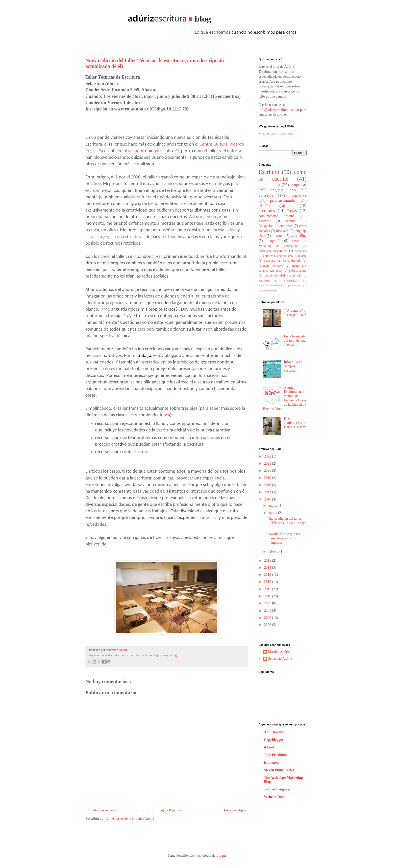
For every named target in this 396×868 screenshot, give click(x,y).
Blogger (222, 855)
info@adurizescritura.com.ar (279, 110)
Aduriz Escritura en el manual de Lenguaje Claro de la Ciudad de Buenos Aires (285, 398)
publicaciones (298, 271)
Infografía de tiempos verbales (293, 366)
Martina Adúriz (279, 652)
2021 (268, 463)
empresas (299, 185)
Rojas (157, 655)
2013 (268, 575)
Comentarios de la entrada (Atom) (129, 819)
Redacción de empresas (276, 226)
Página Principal (170, 810)
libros (296, 241)
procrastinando (283, 200)
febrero (274, 551)
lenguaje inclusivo (271, 266)
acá (167, 415)
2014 (268, 568)
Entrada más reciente (101, 810)
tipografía (273, 241)
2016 (268, 499)
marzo (273, 513)
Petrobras (270, 261)
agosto (273, 505)
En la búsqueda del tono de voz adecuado (295, 341)
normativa (298, 195)
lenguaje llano (283, 190)
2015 (268, 561)
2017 (268, 492)
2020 (268, 471)
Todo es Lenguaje (277, 789)
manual (291, 221)
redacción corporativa (273, 251)
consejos (266, 195)
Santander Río (292, 261)
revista (302, 256)
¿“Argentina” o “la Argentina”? (295, 313)
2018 (268, 485)
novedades (296, 285)
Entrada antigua (235, 810)
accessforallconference (271, 285)
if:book (269, 747)
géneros (264, 221)
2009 (268, 603)
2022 (268, 456)
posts (279, 271)
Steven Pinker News (279, 770)
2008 (268, 611)
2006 (268, 625)
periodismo (286, 256)
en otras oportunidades (140, 151)
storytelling (169, 655)
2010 (268, 596)
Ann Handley (274, 732)
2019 (268, 478)
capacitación (109, 655)
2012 (268, 582)
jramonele (272, 762)
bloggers (282, 231)
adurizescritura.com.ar (279, 133)
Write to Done (275, 797)
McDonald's (291, 281)
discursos (301, 251)
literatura (278, 236)
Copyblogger (274, 740)
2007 (268, 618)
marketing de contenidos (278, 246)
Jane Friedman (275, 755)
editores (268, 256)
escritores (267, 211)
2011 (268, 589)
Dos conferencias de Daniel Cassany (295, 423)
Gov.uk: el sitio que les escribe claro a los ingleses (284, 538)
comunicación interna (277, 216)
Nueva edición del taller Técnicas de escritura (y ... (286, 523)
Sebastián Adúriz (117, 650)
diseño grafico (275, 206)
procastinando (267, 290)
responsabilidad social (280, 276)
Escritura (146, 655)
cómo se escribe (129, 655)
